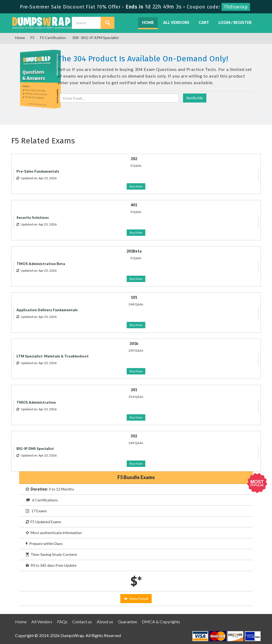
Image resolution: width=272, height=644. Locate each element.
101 (134, 297)
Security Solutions (33, 217)
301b (134, 344)
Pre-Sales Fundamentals (38, 171)
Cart (204, 22)
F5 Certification (53, 38)
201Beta (134, 251)
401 (134, 205)
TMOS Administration (36, 402)
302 (134, 436)
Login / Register (235, 22)
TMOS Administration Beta (41, 264)
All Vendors (176, 22)
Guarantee (127, 622)
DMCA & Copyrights (161, 622)
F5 (33, 38)
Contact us (82, 622)
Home (148, 22)
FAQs (62, 622)
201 (134, 390)
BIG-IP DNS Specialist (35, 449)
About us (105, 622)
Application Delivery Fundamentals (47, 310)
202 (134, 159)
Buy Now (136, 186)
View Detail (136, 598)
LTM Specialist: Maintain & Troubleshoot (53, 356)
